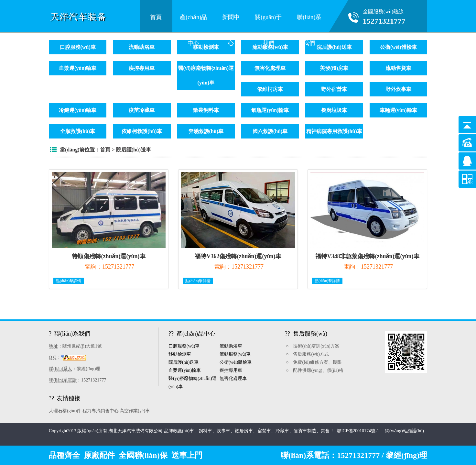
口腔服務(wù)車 (78, 47)
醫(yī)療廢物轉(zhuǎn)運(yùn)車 (206, 75)
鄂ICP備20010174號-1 (358, 431)
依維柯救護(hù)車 (142, 131)
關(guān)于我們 (268, 22)
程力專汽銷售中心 (101, 411)
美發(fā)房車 (334, 68)
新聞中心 (231, 22)
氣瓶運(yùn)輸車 (270, 110)
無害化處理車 (270, 68)
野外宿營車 (334, 89)
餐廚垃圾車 (334, 110)
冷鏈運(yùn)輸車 (78, 110)
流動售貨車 (398, 68)
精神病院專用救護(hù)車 (334, 131)
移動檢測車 (206, 47)
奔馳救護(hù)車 (206, 131)
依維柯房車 (270, 89)
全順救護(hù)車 (78, 131)
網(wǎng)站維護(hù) (404, 431)
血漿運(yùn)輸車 (78, 68)
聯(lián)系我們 (309, 22)
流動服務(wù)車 (235, 354)
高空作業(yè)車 (135, 411)
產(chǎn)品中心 (193, 22)
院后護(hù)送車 (334, 47)
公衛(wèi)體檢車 (398, 47)
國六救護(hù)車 (270, 131)
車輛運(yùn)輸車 (398, 110)
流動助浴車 (142, 47)
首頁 (156, 17)
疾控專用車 (142, 68)
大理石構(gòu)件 (65, 411)
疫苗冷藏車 (142, 110)
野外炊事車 (398, 89)
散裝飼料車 (206, 110)
